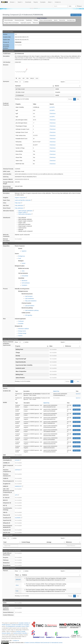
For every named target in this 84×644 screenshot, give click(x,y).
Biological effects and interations (11, 23)
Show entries (22, 82)
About (50, 2)
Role (4, 319)
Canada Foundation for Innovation (20, 625)
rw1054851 (19, 518)
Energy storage (22, 333)
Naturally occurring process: (22, 289)
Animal (23, 263)
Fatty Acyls (18, 203)
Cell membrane (26, 283)
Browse (13, 2)
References (35, 23)
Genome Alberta (6, 633)
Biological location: (20, 266)
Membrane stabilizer (24, 329)
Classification (29, 20)
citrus (17, 585)
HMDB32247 (19, 486)
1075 (17, 495)
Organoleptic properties (26, 23)
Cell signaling (28, 315)
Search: (70, 82)
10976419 (18, 470)
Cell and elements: (23, 273)
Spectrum (78, 394)
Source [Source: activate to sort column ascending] (57, 86)
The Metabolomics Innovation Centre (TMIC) (17, 626)
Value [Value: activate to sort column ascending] (51, 346)
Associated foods (71, 20)
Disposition (6, 246)
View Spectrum (77, 406)
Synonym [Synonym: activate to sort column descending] (18, 86)
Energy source (22, 331)
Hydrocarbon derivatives (25, 214)
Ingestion (24, 251)
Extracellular (25, 276)
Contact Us (58, 2)
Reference (69, 542)
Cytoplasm (24, 285)
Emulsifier (21, 324)
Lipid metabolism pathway (32, 310)
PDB (27, 78)
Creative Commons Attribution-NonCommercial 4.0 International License (44, 643)
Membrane (24, 281)
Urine (23, 271)
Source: (17, 254)
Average (49, 542)
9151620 (18, 460)
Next (78, 99)
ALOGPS (52, 107)
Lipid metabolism (29, 299)
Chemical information (19, 20)
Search (20, 2)
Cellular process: (26, 313)
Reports (36, 2)
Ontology (36, 20)
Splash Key (56, 391)
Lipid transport (29, 296)
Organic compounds (21, 198)
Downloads (28, 2)
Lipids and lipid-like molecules (23, 200)
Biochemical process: (27, 294)
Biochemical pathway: (27, 308)
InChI (37, 78)
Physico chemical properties (46, 20)
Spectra (56, 20)
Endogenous (22, 256)
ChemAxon (53, 113)
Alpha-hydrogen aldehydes (26, 211)
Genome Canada (21, 631)
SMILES (32, 78)
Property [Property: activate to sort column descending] (18, 346)
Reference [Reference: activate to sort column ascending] (68, 346)
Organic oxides (23, 212)
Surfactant (21, 321)
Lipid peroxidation (30, 306)
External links (62, 20)
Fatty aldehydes (20, 205)
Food (20, 258)
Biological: (21, 261)
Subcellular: (21, 278)
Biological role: (19, 326)
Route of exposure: (20, 246)
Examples (43, 2)
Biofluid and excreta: (24, 268)
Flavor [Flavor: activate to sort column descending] (17, 575)
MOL (20, 78)
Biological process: (23, 291)
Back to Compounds (76, 15)
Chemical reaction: (27, 303)
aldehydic (18, 580)
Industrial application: (20, 319)
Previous (70, 99)
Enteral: (20, 248)
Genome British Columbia (20, 633)
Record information (9, 20)
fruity (17, 591)
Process (5, 289)
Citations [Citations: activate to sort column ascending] (24, 575)
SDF (24, 78)
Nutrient (20, 336)
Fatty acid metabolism (31, 301)
